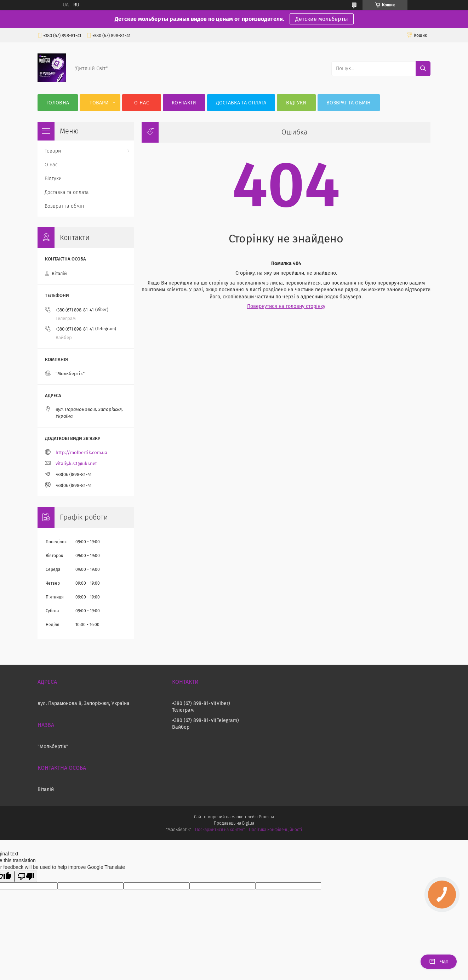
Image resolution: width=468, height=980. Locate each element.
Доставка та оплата (241, 103)
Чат (439, 962)
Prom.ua (266, 817)
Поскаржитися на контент (220, 830)
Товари (99, 103)
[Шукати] (423, 69)
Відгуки (296, 103)
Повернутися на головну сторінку (286, 306)
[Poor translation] (26, 876)
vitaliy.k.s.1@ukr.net (76, 463)
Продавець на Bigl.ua (234, 823)
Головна (58, 103)
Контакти (184, 103)
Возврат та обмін (349, 103)
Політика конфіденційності (275, 830)
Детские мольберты (322, 19)
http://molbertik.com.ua (81, 452)
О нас (142, 103)
